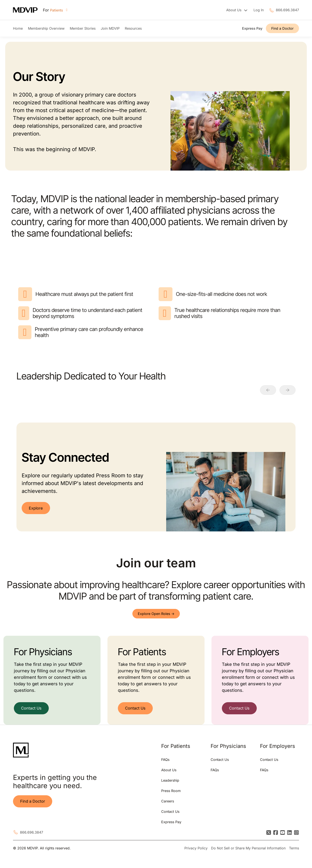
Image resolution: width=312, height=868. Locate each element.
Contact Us (31, 708)
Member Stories (83, 28)
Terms (294, 848)
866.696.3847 (287, 10)
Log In (259, 10)
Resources (133, 28)
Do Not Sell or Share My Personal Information (248, 848)
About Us (169, 770)
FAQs (165, 760)
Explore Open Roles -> (156, 614)
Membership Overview (46, 28)
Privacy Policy (196, 848)
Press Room (171, 791)
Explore (36, 508)
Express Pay (252, 28)
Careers (168, 801)
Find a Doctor (282, 28)
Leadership (170, 780)
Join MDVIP (110, 28)
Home (18, 28)
